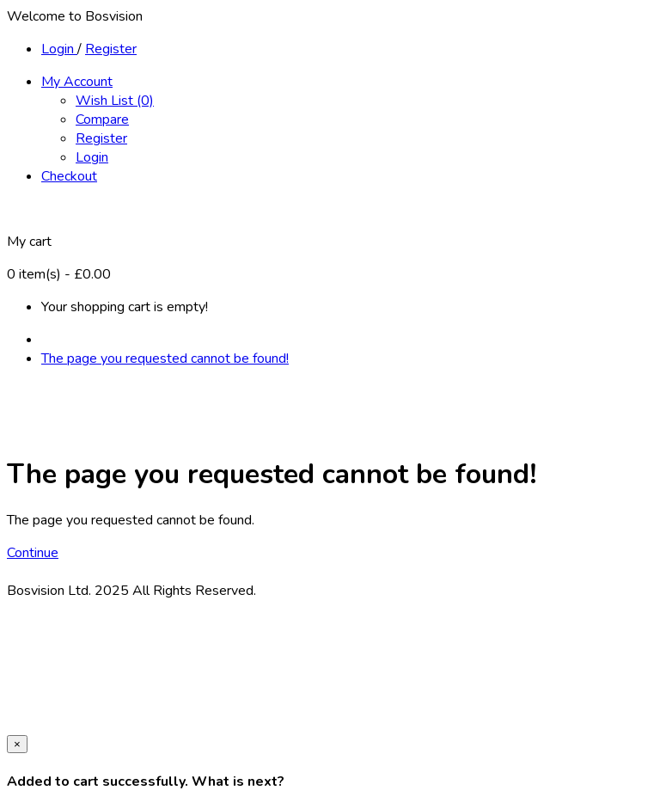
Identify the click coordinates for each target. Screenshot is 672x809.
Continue (33, 553)
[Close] (17, 744)
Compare (102, 120)
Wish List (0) (115, 101)
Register (111, 49)
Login (59, 49)
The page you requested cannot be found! (165, 359)
